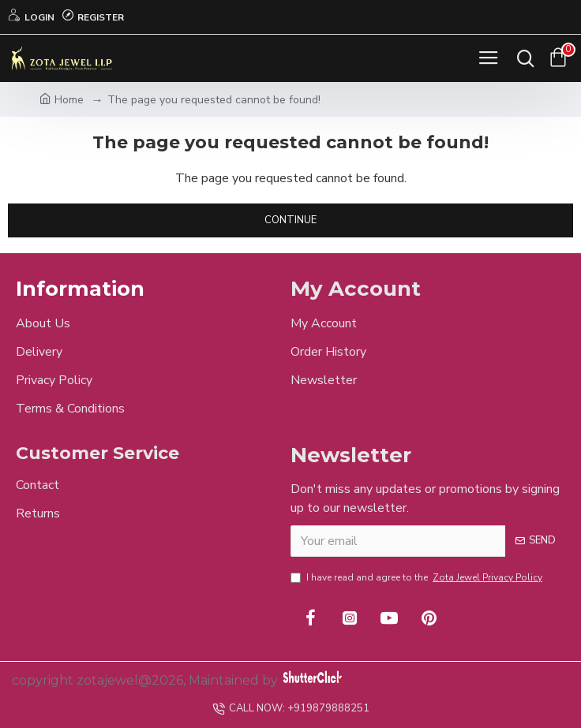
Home (62, 100)
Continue (290, 220)
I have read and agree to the (418, 577)
